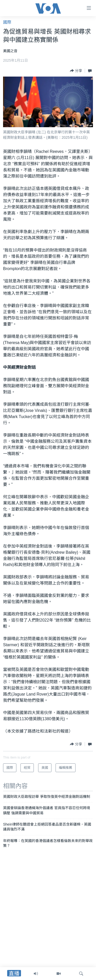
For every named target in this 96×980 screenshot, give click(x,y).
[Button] (76, 71)
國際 (7, 22)
